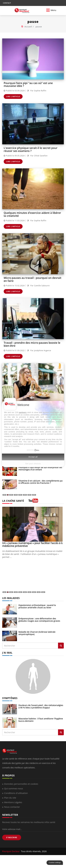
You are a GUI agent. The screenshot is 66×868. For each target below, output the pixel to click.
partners (23, 412)
